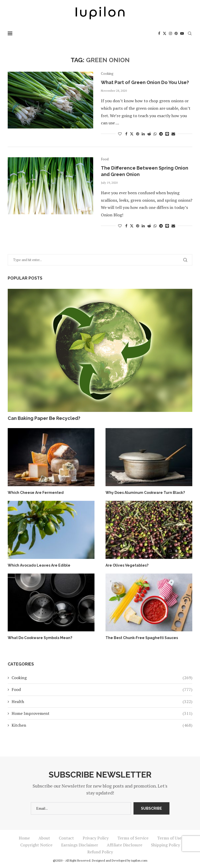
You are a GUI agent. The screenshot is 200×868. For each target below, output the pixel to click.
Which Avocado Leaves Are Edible (39, 565)
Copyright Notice (36, 845)
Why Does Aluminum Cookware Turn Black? (145, 493)
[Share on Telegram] (161, 134)
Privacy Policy (96, 838)
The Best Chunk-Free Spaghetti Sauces (142, 638)
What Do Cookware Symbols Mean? (40, 638)
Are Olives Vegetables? (127, 565)
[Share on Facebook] (126, 134)
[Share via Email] (173, 134)
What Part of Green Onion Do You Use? (145, 82)
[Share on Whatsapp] (155, 134)
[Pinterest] (176, 33)
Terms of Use (169, 838)
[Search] (190, 33)
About (44, 838)
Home (24, 838)
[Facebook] (159, 33)
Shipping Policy (165, 845)
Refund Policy (100, 852)
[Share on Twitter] (132, 134)
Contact (66, 838)
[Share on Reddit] (149, 134)
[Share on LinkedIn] (143, 134)
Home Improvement (102, 713)
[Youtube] (182, 33)
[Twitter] (165, 33)
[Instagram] (170, 33)
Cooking (102, 678)
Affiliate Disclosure (125, 845)
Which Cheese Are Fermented (36, 493)
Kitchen (102, 725)
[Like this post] (120, 134)
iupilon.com (139, 860)
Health (102, 701)
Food (102, 689)
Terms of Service (133, 838)
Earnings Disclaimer (80, 845)
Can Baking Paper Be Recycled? (44, 418)
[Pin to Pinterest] (138, 134)
